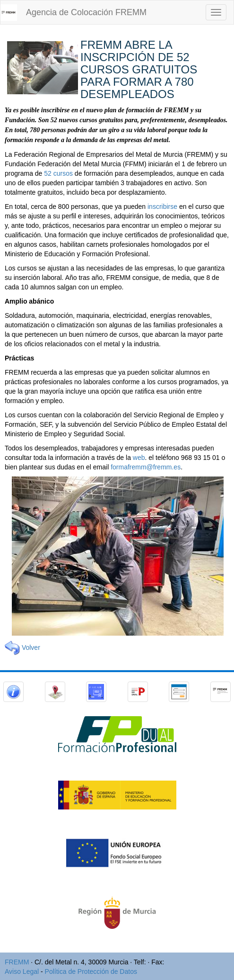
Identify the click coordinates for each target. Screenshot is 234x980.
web (139, 458)
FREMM (17, 962)
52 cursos (58, 173)
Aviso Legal (22, 971)
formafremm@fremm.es (146, 467)
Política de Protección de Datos (91, 971)
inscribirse (162, 207)
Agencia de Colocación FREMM (86, 12)
